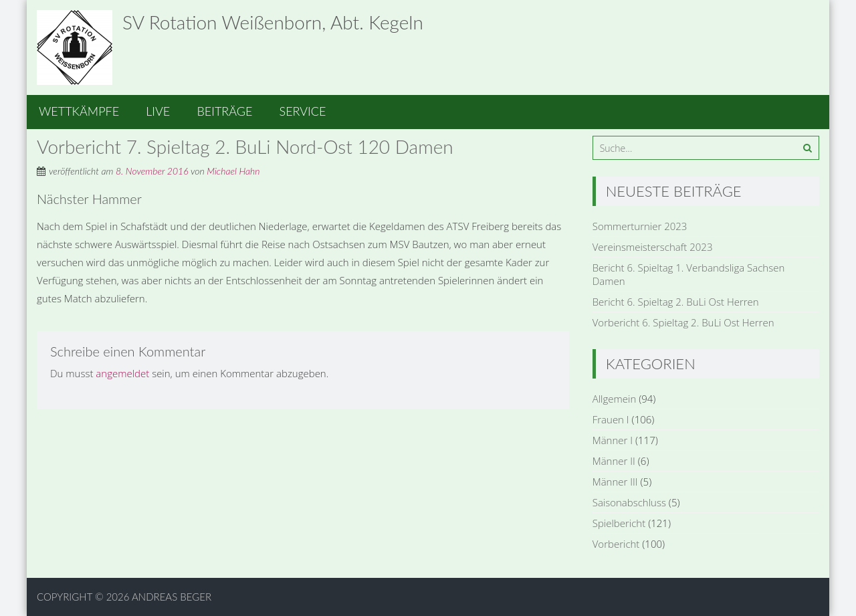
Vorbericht (616, 544)
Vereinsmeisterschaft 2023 (653, 247)
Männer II (614, 461)
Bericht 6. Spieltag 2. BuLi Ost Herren (676, 302)
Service (303, 111)
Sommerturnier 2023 (640, 226)
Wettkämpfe (79, 111)
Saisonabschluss (629, 502)
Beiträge (224, 111)
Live (158, 111)
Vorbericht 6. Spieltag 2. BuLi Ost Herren (683, 322)
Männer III (615, 482)
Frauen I (611, 419)
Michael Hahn (233, 171)
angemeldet (122, 373)
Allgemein (615, 399)
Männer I (613, 440)
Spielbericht (619, 523)
